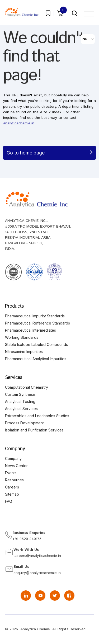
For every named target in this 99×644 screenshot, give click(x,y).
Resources (14, 480)
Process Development (24, 423)
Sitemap (12, 494)
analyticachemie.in (19, 123)
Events (11, 473)
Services (14, 378)
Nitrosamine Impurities (24, 352)
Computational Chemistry (27, 387)
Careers (12, 487)
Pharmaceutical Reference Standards (37, 323)
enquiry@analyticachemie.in (37, 573)
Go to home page (49, 153)
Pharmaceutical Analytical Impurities (36, 359)
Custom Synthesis (20, 394)
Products (14, 306)
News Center (16, 466)
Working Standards (22, 337)
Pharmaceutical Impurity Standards (35, 316)
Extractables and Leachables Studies (37, 416)
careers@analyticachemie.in (37, 556)
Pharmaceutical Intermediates (30, 330)
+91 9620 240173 (27, 539)
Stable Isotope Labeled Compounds (36, 344)
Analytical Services (21, 409)
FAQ (9, 501)
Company (15, 449)
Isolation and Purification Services (34, 430)
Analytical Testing (20, 401)
